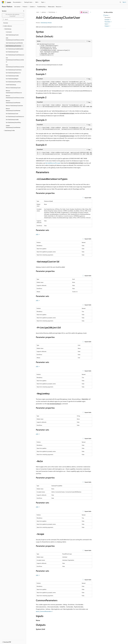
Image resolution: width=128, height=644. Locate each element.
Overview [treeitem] (6, 23)
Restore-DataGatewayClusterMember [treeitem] (13, 110)
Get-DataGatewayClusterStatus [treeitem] (14, 70)
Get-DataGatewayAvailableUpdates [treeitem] (15, 49)
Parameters (108, 22)
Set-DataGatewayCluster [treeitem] (12, 114)
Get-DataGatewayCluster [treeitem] (12, 52)
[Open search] (120, 2)
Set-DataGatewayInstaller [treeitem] (12, 120)
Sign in (124, 2)
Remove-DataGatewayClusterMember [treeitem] (13, 102)
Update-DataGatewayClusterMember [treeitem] (13, 126)
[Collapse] (24, 11)
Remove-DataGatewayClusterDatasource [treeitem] (14, 92)
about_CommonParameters (44, 611)
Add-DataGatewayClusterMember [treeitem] (14, 43)
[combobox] (13, 15)
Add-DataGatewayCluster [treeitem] (12, 35)
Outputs (107, 26)
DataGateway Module (46, 23)
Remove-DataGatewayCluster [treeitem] (13, 88)
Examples (108, 20)
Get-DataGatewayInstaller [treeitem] (12, 76)
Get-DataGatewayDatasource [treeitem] (13, 73)
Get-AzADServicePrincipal (53, 163)
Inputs (107, 24)
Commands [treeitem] (9, 32)
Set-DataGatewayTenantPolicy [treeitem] (13, 122)
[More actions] (91, 12)
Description (108, 17)
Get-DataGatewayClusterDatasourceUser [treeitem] (15, 66)
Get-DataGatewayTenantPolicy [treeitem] (13, 82)
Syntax (107, 15)
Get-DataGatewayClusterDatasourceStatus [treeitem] (15, 60)
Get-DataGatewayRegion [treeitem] (12, 79)
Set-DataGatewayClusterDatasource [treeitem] (15, 116)
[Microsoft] (3, 2)
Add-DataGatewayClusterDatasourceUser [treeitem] (15, 39)
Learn (38, 12)
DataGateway (52, 12)
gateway (44, 12)
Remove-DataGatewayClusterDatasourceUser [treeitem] (15, 97)
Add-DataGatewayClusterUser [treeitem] (13, 46)
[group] (64, 84)
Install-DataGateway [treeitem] (11, 85)
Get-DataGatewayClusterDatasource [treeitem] (15, 55)
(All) (38, 234)
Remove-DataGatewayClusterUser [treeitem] (14, 106)
